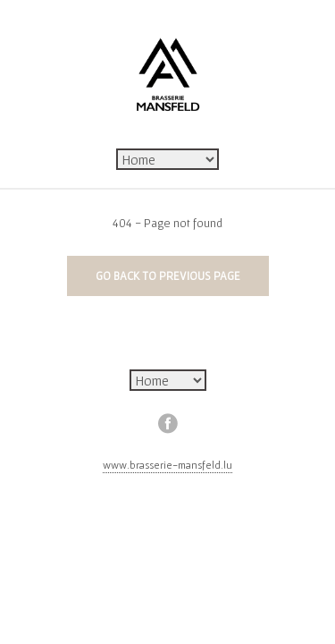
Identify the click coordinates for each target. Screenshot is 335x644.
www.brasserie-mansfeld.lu (167, 465)
